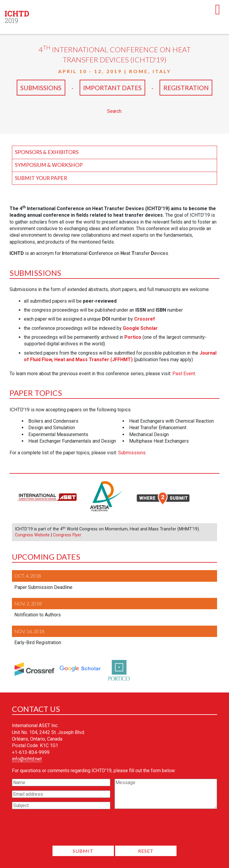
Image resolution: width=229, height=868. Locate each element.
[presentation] (114, 829)
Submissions (41, 88)
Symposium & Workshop (49, 165)
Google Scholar (140, 328)
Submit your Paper (41, 178)
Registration (186, 88)
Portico (133, 337)
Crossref (145, 319)
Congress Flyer (67, 535)
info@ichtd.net (27, 759)
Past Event (184, 374)
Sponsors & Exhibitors (47, 152)
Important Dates (113, 88)
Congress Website (32, 535)
